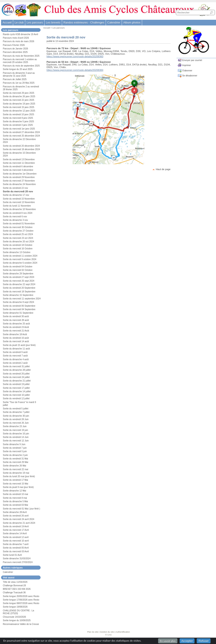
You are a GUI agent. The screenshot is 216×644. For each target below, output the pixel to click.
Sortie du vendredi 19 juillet (16, 384)
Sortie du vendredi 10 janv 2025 (18, 114)
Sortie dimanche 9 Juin (14, 444)
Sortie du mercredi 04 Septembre (19, 309)
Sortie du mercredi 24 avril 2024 (19, 519)
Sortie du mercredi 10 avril (16, 541)
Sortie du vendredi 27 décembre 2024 (21, 132)
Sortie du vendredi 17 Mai (15, 480)
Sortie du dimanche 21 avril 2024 (19, 523)
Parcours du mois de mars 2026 (19, 41)
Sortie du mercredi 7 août (15, 356)
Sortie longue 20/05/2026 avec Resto (21, 596)
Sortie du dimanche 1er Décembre (20, 174)
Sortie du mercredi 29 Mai (15, 462)
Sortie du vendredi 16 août (16, 338)
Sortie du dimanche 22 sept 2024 (19, 284)
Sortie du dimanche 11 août (16, 349)
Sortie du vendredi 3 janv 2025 (18, 125)
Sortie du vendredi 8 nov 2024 (18, 213)
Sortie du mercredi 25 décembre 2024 (21, 136)
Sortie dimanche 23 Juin (15, 426)
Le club (19, 22)
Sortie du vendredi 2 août (15, 363)
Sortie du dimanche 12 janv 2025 (19, 111)
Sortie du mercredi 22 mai (15, 469)
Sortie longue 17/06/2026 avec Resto (21, 600)
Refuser (204, 641)
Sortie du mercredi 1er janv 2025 (19, 129)
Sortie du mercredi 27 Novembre (19, 181)
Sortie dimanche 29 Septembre (18, 274)
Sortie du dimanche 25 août (16, 324)
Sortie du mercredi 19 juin (15, 430)
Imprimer (187, 65)
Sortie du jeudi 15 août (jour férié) (19, 345)
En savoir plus (168, 641)
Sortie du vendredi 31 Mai (15, 459)
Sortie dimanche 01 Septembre (18, 313)
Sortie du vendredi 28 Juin (16, 419)
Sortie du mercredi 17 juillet (16, 388)
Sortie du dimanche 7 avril (16, 544)
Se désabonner (190, 76)
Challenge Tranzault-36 (14, 593)
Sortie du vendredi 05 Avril (16, 548)
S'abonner (187, 71)
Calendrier (114, 22)
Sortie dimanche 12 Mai (14, 491)
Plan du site (93, 632)
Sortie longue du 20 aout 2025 (18, 69)
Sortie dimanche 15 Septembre (18, 295)
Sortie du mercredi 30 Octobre (18, 227)
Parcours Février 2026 (14, 45)
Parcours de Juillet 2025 (15, 79)
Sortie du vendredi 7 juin (15, 448)
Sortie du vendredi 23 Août (16, 327)
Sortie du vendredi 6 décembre (18, 166)
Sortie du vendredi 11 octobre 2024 (20, 256)
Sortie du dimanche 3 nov (15, 220)
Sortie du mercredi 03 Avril (16, 551)
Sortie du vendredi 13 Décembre (19, 159)
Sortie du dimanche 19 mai (16, 473)
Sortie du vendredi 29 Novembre (19, 177)
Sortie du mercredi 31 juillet (16, 366)
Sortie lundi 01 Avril (12, 555)
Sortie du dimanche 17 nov (16, 195)
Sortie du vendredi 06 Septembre (19, 306)
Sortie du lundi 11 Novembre (17, 206)
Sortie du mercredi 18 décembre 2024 (21, 149)
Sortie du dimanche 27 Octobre (18, 231)
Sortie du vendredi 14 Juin (16, 437)
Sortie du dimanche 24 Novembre (19, 184)
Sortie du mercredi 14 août (16, 341)
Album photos (132, 22)
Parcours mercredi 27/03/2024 (18, 562)
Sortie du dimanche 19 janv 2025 (19, 104)
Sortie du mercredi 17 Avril (16, 530)
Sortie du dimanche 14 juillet (17, 391)
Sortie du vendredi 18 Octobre (18, 245)
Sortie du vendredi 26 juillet (16, 374)
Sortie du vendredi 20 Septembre (19, 288)
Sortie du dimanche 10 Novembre (19, 209)
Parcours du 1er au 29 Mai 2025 (19, 83)
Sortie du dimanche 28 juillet (17, 370)
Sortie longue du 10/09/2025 (17, 620)
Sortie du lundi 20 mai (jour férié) (19, 476)
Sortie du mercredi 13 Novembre (19, 202)
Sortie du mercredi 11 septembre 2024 (22, 299)
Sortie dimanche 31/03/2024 (17, 559)
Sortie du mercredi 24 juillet (16, 377)
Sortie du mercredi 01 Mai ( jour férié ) (21, 509)
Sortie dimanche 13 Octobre (17, 252)
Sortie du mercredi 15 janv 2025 (19, 107)
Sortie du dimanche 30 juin (16, 416)
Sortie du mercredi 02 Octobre (18, 270)
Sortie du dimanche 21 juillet (17, 381)
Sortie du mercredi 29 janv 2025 (19, 93)
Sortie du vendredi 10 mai (15, 494)
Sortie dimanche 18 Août (15, 334)
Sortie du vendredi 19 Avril (16, 526)
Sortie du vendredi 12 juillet (16, 398)
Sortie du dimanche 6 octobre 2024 (20, 263)
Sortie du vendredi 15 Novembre (19, 199)
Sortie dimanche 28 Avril (15, 512)
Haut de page (163, 169)
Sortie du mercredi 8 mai (15, 498)
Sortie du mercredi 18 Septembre (19, 292)
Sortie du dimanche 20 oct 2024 (18, 242)
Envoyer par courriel (192, 60)
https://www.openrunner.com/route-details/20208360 (75, 56)
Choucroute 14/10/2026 (14, 617)
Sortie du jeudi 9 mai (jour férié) (18, 487)
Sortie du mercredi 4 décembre (18, 170)
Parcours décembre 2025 (15, 52)
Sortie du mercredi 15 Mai (15, 484)
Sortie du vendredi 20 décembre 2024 (21, 146)
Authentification (123, 632)
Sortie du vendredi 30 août (16, 316)
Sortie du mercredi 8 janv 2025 (18, 118)
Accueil (7, 22)
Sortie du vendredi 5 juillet (16, 409)
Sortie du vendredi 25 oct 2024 (18, 234)
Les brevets (53, 22)
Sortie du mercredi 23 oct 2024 (18, 238)
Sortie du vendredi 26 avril (16, 516)
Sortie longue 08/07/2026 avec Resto (21, 603)
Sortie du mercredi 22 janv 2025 (19, 100)
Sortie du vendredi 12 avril (16, 537)
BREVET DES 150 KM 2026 (17, 589)
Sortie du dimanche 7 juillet (16, 412)
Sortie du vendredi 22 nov (15, 188)
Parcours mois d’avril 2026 (16, 38)
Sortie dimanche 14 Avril (15, 533)
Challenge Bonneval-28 (14, 586)
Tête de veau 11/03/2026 (15, 582)
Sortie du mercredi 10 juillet (16, 395)
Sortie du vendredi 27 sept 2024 (19, 277)
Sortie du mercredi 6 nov (15, 217)
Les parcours (58, 28)
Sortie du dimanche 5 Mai (15, 501)
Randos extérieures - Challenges (84, 22)
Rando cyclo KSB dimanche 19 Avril (21, 34)
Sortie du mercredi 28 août (16, 320)
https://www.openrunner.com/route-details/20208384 (75, 70)
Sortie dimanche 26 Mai (14, 466)
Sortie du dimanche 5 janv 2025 (18, 121)
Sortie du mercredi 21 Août (16, 331)
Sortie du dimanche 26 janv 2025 (19, 96)
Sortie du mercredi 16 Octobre (18, 249)
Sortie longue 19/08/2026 (15, 607)
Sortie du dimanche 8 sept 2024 (18, 302)
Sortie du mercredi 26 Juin (16, 423)
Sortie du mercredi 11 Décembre (19, 163)
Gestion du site (107, 632)
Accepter (187, 641)
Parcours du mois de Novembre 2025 (21, 56)
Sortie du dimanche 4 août (16, 359)
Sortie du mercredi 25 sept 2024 (19, 281)
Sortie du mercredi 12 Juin (16, 441)
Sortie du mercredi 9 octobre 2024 (20, 259)
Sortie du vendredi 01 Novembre (19, 224)
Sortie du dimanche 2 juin (15, 455)
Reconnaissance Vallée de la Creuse (21, 624)
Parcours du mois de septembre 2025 (21, 66)
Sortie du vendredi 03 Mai (15, 505)
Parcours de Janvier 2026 (15, 49)
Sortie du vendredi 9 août (15, 352)
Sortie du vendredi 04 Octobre (18, 267)
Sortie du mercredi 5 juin (15, 451)
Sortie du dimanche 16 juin (16, 434)
